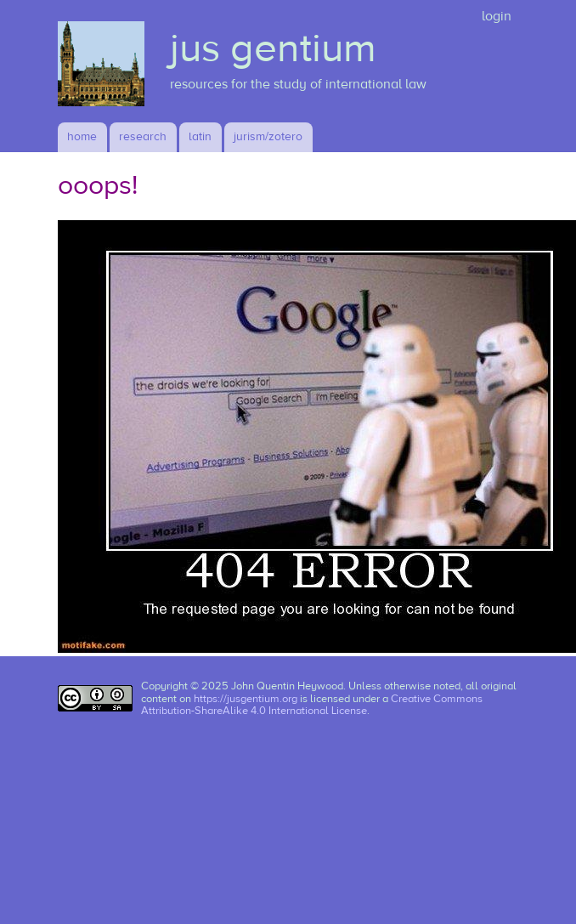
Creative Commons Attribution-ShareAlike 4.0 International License (312, 705)
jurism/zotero (268, 137)
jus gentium (273, 48)
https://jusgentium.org (246, 699)
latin (200, 137)
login (497, 16)
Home (82, 137)
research (143, 137)
